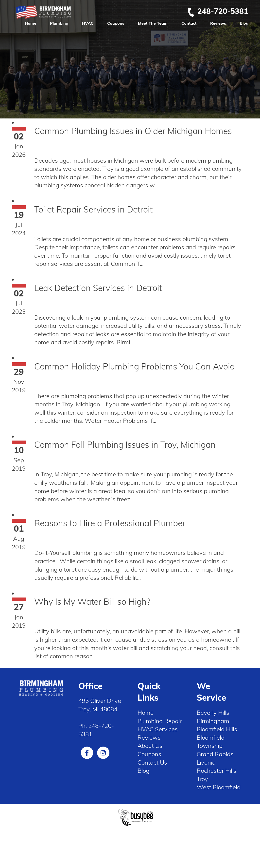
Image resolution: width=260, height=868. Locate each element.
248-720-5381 (218, 11)
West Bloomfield (219, 787)
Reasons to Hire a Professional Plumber (110, 523)
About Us (150, 746)
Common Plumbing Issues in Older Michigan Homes (133, 131)
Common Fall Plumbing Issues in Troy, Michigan (125, 445)
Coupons (116, 23)
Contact (189, 23)
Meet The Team (153, 23)
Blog (244, 23)
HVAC (88, 23)
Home (31, 23)
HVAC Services (158, 729)
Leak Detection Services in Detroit (98, 288)
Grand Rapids (215, 754)
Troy (202, 779)
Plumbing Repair (160, 721)
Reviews (218, 23)
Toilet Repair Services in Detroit (93, 209)
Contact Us (152, 762)
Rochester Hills (217, 771)
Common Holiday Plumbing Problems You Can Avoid (135, 366)
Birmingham (213, 721)
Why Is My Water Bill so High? (92, 602)
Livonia (206, 762)
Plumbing (59, 23)
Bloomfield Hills (217, 729)
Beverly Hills (213, 713)
